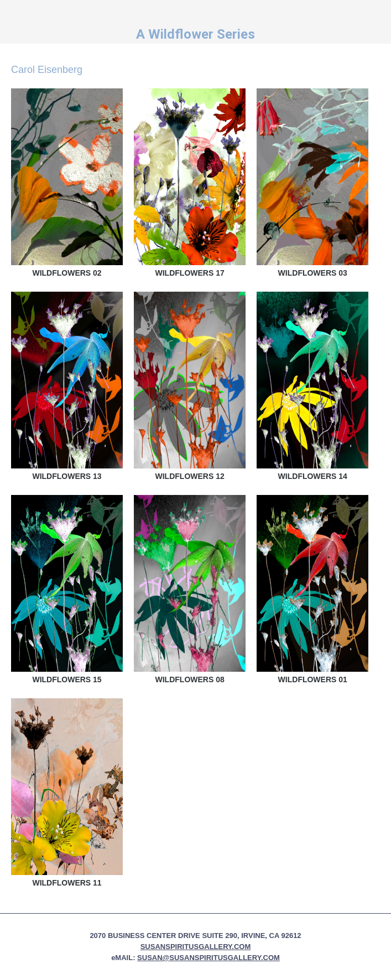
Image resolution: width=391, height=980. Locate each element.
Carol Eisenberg (47, 70)
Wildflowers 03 (313, 273)
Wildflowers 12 (190, 476)
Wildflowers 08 (190, 679)
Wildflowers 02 (67, 273)
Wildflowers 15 (67, 679)
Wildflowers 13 (67, 476)
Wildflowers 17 (190, 273)
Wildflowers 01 (313, 679)
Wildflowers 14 (313, 476)
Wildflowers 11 (67, 883)
